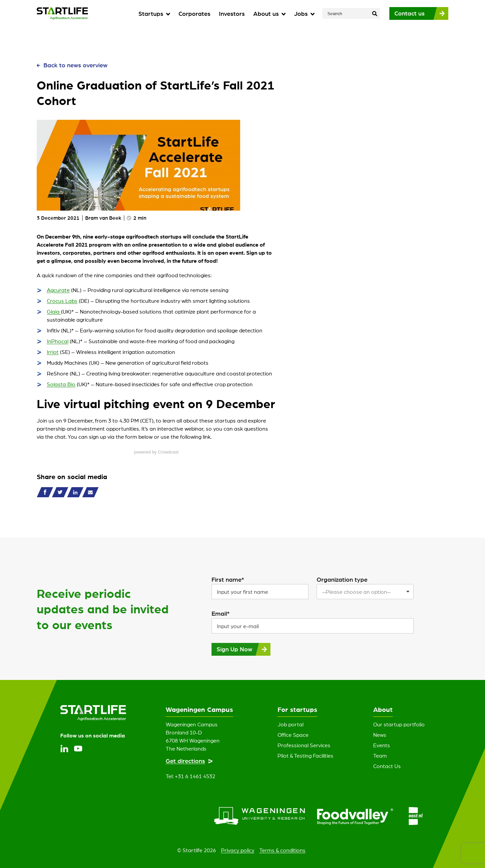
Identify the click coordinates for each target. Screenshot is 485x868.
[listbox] (365, 592)
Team (380, 756)
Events (382, 745)
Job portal (290, 724)
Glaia (54, 312)
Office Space (293, 735)
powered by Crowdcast (156, 452)
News (380, 735)
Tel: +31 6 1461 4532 (190, 776)
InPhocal (58, 341)
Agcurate (58, 290)
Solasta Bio (61, 384)
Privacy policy (238, 850)
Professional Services (304, 745)
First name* (228, 579)
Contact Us (387, 766)
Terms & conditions (282, 850)
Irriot (53, 352)
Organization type (342, 579)
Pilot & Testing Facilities (305, 756)
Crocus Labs (62, 301)
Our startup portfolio (399, 724)
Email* (221, 613)
